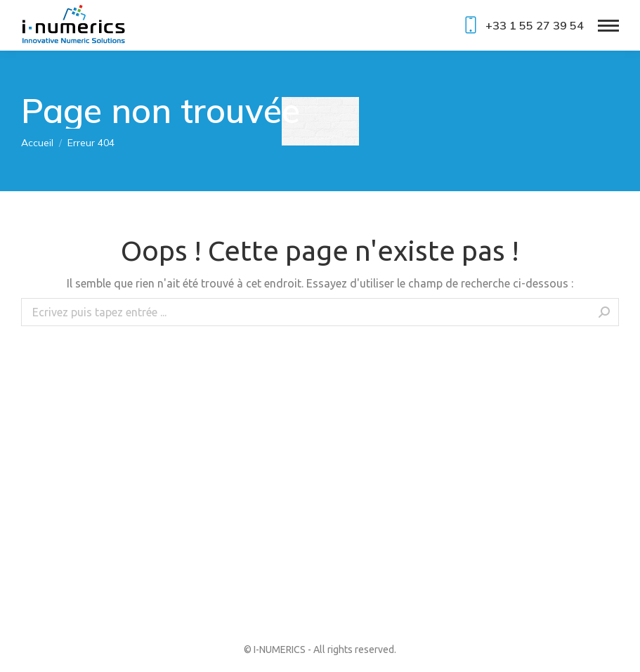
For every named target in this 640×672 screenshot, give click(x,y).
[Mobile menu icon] (608, 26)
